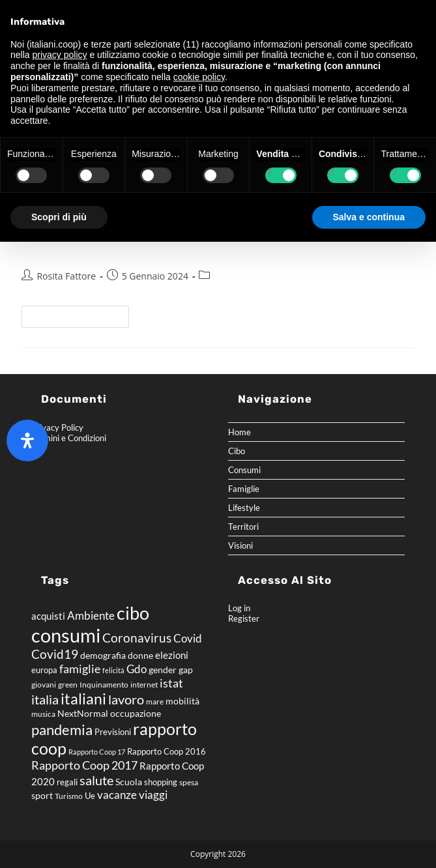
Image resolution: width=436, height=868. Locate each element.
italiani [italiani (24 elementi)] (83, 699)
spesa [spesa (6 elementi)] (189, 782)
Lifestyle (244, 508)
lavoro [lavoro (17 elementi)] (126, 699)
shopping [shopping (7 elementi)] (161, 782)
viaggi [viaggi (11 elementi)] (153, 795)
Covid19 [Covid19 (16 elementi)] (55, 654)
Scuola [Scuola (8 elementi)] (129, 782)
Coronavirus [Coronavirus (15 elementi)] (137, 638)
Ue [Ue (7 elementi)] (90, 796)
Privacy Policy (57, 427)
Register (244, 618)
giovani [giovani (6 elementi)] (44, 685)
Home (240, 432)
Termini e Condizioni (69, 438)
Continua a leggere (81, 313)
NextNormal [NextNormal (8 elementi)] (83, 713)
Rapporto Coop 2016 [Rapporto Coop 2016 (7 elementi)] (167, 751)
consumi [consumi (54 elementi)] (66, 635)
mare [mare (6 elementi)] (155, 702)
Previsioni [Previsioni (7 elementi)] (113, 732)
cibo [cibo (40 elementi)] (133, 613)
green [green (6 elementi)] (68, 685)
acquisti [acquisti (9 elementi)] (48, 616)
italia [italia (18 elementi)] (45, 699)
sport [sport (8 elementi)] (42, 795)
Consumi (244, 470)
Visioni (240, 545)
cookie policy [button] (199, 77)
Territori (243, 527)
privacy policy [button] (59, 55)
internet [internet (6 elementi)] (144, 685)
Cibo (237, 451)
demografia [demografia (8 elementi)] (103, 655)
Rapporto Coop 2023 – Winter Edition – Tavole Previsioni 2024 (216, 247)
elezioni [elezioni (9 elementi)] (172, 655)
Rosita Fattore (66, 276)
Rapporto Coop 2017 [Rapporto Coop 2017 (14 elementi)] (84, 765)
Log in (239, 608)
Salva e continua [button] (369, 217)
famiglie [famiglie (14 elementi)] (80, 669)
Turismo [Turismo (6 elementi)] (69, 796)
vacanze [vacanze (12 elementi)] (117, 795)
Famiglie (244, 489)
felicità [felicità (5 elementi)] (113, 670)
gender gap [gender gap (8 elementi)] (171, 670)
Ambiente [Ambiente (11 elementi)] (91, 616)
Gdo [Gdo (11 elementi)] (137, 669)
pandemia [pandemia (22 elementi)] (62, 730)
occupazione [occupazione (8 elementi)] (136, 713)
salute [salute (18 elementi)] (96, 780)
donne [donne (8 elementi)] (140, 655)
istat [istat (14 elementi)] (171, 683)
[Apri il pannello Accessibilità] (27, 441)
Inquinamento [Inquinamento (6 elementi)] (104, 685)
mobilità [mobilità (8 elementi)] (182, 701)
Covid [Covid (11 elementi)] (188, 639)
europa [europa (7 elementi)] (44, 670)
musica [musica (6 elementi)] (43, 714)
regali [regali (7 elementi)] (67, 782)
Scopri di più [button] (59, 217)
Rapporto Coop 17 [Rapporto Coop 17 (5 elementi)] (97, 752)
